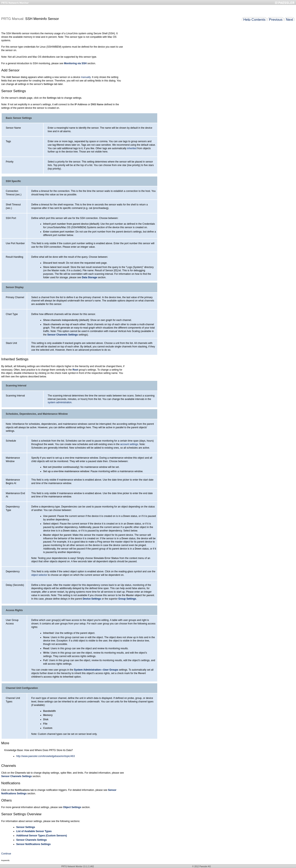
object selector (39, 575)
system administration (60, 402)
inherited (132, 148)
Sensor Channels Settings (63, 335)
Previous (276, 20)
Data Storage (89, 277)
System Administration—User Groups (96, 670)
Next (290, 20)
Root (75, 370)
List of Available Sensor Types (34, 831)
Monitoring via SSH (75, 63)
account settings (129, 444)
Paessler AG (205, 866)
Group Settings (127, 599)
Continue (6, 854)
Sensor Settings (26, 827)
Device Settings (92, 599)
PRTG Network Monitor (72, 866)
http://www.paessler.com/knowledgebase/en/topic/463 (46, 756)
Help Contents (254, 20)
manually (86, 77)
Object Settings (72, 807)
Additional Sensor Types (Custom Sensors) (42, 836)
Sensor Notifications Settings (33, 844)
